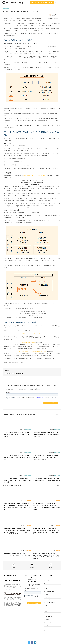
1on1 (13, 373)
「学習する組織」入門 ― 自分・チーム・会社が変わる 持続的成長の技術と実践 (28, 351)
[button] (56, 3)
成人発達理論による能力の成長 (29, 343)
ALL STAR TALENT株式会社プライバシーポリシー (26, 642)
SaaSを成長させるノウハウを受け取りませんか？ (43, 3)
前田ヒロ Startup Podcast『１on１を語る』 (32, 334)
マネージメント (6, 8)
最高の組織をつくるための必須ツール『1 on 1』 (34, 176)
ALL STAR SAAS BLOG (19, 373)
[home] (13, 3)
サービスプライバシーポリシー (10, 642)
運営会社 (38, 642)
